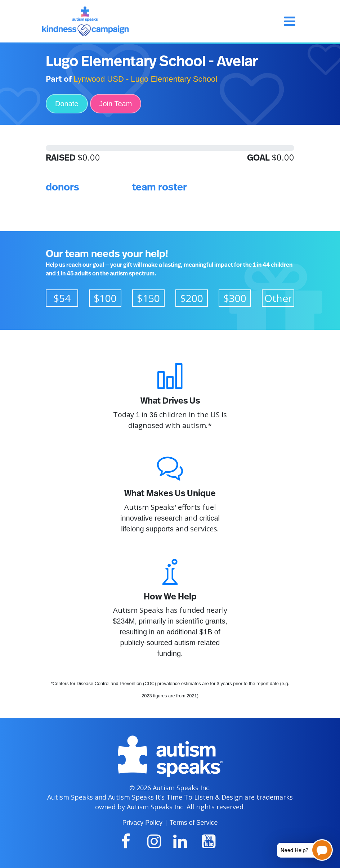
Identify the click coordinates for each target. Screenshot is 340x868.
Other (278, 298)
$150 (148, 298)
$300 (235, 298)
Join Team (116, 104)
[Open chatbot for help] (299, 850)
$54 (62, 298)
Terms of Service (194, 823)
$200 (192, 298)
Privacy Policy (142, 823)
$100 (105, 298)
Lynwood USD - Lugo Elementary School (145, 79)
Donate (67, 104)
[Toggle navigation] (290, 21)
